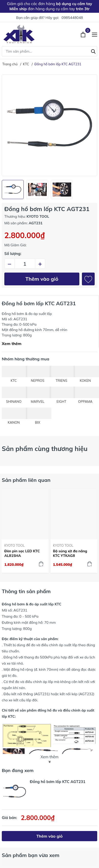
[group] (49, 125)
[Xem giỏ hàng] (84, 34)
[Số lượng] (25, 264)
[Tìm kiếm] (93, 51)
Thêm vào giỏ (42, 279)
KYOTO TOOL (15, 545)
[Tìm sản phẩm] (49, 51)
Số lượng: (13, 254)
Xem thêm (12, 344)
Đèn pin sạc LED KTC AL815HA (22, 553)
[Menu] (95, 34)
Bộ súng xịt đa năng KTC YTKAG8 (70, 553)
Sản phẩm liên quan (26, 480)
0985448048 (72, 18)
